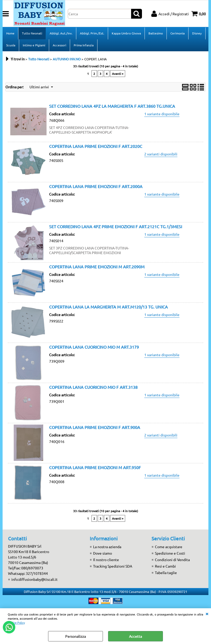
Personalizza (76, 636)
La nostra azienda (107, 547)
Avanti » (118, 74)
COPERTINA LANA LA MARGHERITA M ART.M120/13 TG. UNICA (108, 307)
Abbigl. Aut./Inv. (61, 33)
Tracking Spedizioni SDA (113, 566)
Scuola (11, 45)
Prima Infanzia (84, 45)
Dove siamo (103, 553)
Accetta (135, 636)
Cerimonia (178, 33)
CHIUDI (207, 613)
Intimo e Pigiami (34, 45)
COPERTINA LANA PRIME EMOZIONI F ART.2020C (96, 146)
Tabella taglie (166, 573)
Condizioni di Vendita (172, 560)
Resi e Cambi (165, 566)
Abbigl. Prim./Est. (92, 33)
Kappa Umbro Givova (126, 33)
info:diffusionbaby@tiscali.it (35, 579)
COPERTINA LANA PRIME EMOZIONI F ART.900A (95, 427)
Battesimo (156, 33)
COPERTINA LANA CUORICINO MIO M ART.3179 (94, 347)
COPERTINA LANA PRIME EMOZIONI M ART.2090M (97, 267)
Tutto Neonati (32, 33)
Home (10, 33)
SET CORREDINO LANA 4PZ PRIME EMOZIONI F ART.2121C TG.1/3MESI (116, 226)
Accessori (59, 45)
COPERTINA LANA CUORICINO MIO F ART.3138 (93, 387)
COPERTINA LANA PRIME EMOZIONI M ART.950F (95, 467)
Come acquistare (169, 547)
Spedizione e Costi (170, 553)
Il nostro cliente (106, 560)
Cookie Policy (16, 622)
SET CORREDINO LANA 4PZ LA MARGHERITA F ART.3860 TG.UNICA (112, 106)
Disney (197, 33)
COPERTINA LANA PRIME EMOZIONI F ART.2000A (96, 186)
